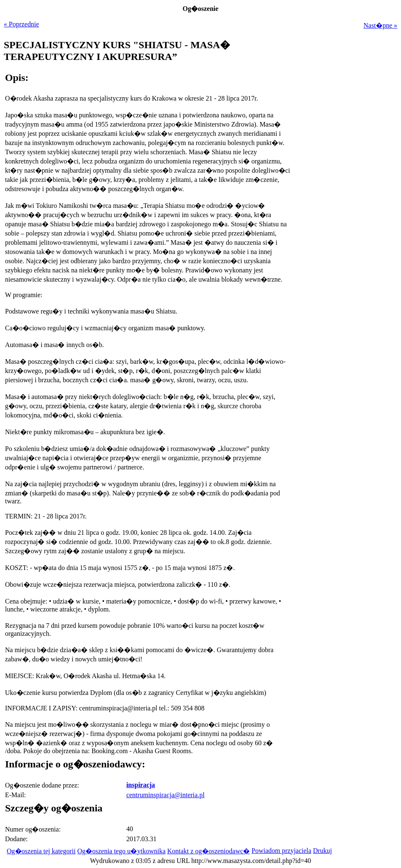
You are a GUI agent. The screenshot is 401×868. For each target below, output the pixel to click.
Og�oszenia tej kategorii (41, 851)
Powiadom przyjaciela (281, 851)
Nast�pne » (380, 25)
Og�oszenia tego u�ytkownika (121, 851)
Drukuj (322, 851)
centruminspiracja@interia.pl (165, 795)
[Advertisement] (345, 448)
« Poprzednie (21, 24)
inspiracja (140, 785)
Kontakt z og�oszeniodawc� (208, 851)
